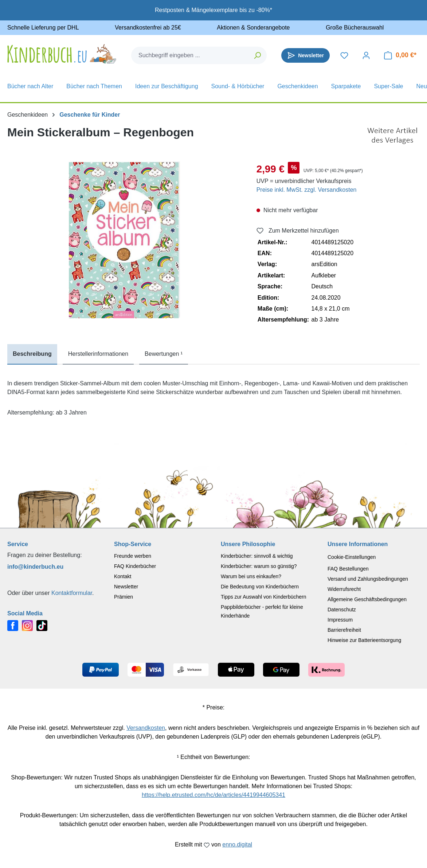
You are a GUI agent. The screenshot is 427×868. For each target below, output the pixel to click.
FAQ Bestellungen (348, 569)
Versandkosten (146, 728)
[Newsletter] (305, 55)
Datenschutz (342, 610)
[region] (125, 240)
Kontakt (123, 576)
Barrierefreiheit (344, 630)
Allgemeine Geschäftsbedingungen (367, 599)
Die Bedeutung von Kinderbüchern (260, 587)
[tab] (32, 354)
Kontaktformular (72, 593)
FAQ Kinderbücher (135, 566)
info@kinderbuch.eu (35, 567)
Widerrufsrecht (344, 589)
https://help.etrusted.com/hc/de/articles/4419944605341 (213, 795)
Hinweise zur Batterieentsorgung (364, 640)
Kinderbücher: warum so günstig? (259, 566)
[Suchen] (258, 55)
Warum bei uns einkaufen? (251, 576)
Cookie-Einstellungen (352, 557)
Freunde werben (133, 556)
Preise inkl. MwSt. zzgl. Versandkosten (307, 190)
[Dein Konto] (366, 55)
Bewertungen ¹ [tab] (164, 354)
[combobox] (190, 55)
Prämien (124, 597)
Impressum (340, 620)
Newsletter (126, 587)
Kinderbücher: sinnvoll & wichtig (257, 556)
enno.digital (237, 844)
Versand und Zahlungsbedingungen (368, 579)
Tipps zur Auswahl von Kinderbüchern (264, 597)
